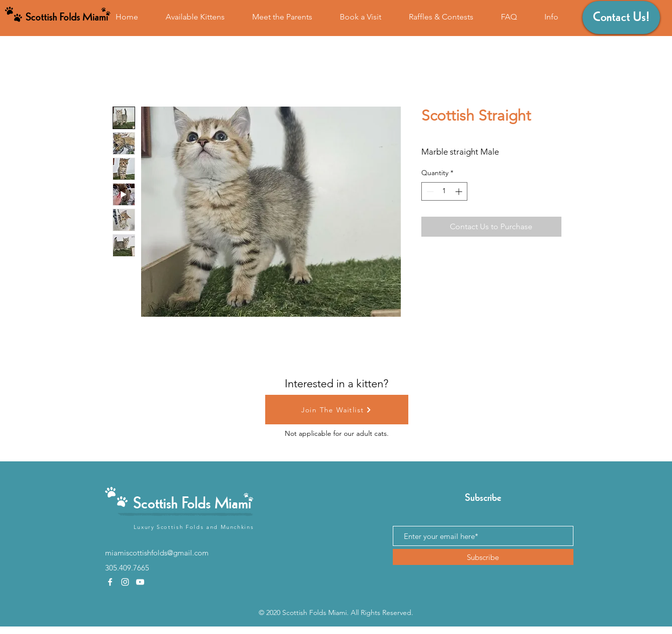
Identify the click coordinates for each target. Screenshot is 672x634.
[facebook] (110, 582)
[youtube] (140, 582)
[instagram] (125, 582)
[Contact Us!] (621, 18)
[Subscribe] (483, 557)
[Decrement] (429, 191)
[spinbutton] (444, 191)
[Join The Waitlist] (337, 410)
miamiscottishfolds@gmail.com (157, 553)
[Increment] (460, 191)
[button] (552, 17)
